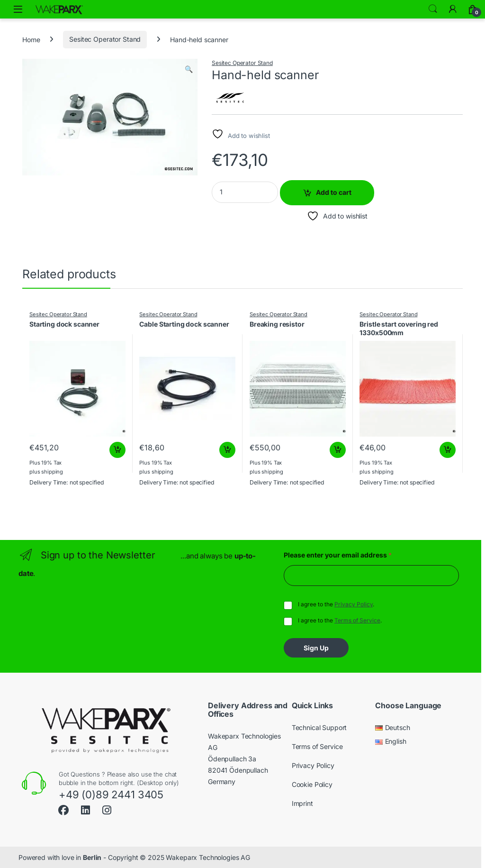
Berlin (92, 857)
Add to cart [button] (117, 450)
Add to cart (334, 192)
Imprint (302, 803)
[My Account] (453, 9)
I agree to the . (336, 604)
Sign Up (316, 648)
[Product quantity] (245, 192)
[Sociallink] (63, 809)
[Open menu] (18, 9)
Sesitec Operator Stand (105, 39)
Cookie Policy (312, 784)
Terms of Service (357, 620)
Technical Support (319, 727)
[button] (189, 69)
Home (31, 39)
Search (433, 9)
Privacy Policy (354, 604)
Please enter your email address (338, 555)
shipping (52, 472)
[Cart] (473, 9)
